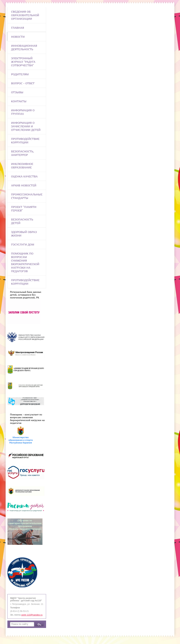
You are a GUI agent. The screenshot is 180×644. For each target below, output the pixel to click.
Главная (18, 28)
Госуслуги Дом (23, 244)
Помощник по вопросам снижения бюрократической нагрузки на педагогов (25, 262)
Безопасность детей (22, 221)
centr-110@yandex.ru (32, 615)
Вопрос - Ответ (23, 83)
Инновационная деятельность (24, 47)
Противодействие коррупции (25, 141)
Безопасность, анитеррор (22, 153)
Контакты (19, 101)
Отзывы (17, 92)
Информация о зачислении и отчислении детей (26, 126)
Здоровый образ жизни (24, 234)
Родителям (20, 74)
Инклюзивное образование (22, 166)
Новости (18, 37)
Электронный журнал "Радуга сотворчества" (23, 62)
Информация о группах (23, 112)
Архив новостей (24, 185)
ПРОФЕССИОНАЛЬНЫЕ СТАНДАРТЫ (27, 196)
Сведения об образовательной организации (25, 15)
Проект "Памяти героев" (24, 209)
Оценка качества (24, 176)
